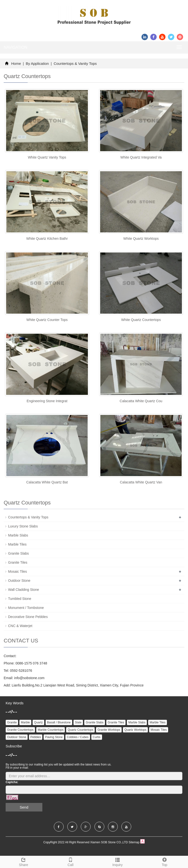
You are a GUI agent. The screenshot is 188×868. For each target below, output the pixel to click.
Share (23, 861)
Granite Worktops (109, 730)
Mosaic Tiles (18, 571)
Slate (78, 722)
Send (24, 807)
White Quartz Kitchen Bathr (47, 239)
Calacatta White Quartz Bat (47, 482)
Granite (12, 722)
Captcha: (12, 782)
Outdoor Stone (19, 581)
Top (164, 861)
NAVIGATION (15, 47)
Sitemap (134, 842)
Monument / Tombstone (26, 608)
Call (70, 861)
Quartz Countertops (80, 730)
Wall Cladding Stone (23, 590)
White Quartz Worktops (141, 239)
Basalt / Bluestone (59, 722)
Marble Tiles (17, 544)
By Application (37, 63)
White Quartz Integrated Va (141, 157)
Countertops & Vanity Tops (75, 63)
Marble (25, 722)
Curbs (97, 737)
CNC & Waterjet (20, 626)
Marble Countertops (51, 730)
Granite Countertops (20, 730)
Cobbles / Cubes (78, 737)
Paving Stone (54, 737)
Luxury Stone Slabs (23, 526)
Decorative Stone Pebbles (28, 617)
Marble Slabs (18, 535)
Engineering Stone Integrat (47, 401)
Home (16, 63)
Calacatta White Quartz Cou (141, 401)
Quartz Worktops (135, 730)
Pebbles (36, 737)
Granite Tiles (18, 562)
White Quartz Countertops (141, 320)
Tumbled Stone (20, 599)
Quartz (38, 722)
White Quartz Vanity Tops (47, 157)
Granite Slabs (18, 553)
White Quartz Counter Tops (47, 320)
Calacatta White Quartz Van (141, 482)
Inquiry (117, 861)
